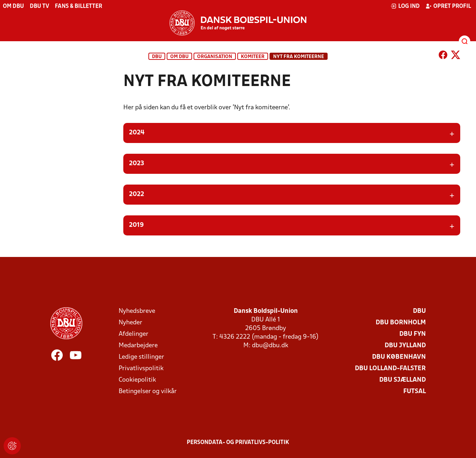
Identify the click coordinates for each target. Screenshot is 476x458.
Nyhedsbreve (137, 311)
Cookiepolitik (137, 380)
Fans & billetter (78, 6)
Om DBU (13, 6)
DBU (157, 57)
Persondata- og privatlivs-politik (238, 443)
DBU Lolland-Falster (390, 369)
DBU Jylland (405, 346)
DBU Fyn (413, 334)
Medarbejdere (138, 346)
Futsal (415, 392)
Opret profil (448, 6)
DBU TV (39, 6)
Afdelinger (134, 334)
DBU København (399, 357)
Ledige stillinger (141, 357)
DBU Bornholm (401, 323)
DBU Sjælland (403, 380)
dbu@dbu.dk (270, 346)
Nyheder (130, 323)
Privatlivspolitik (141, 369)
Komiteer (253, 57)
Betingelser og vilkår (148, 392)
